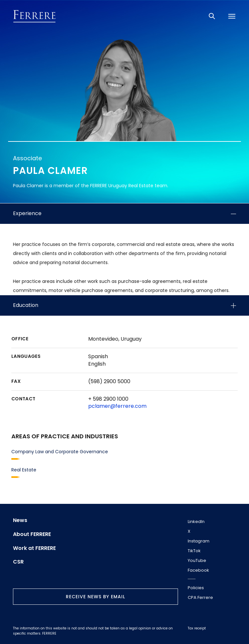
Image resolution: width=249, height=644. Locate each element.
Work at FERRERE (34, 548)
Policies (196, 588)
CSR (18, 562)
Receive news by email (95, 597)
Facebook (198, 570)
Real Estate (24, 470)
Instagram (199, 541)
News (20, 520)
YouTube (197, 560)
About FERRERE (32, 534)
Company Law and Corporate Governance (60, 452)
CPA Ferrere (200, 597)
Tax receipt (197, 628)
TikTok (194, 551)
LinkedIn (196, 522)
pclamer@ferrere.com (117, 406)
